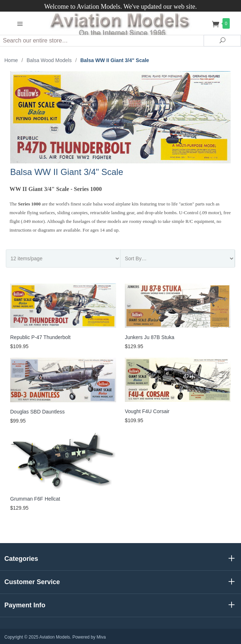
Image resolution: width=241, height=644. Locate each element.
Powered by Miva (89, 637)
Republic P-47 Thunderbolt (40, 337)
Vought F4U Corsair (147, 411)
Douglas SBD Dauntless (37, 412)
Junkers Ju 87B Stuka (150, 337)
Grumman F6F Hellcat (35, 499)
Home (11, 60)
